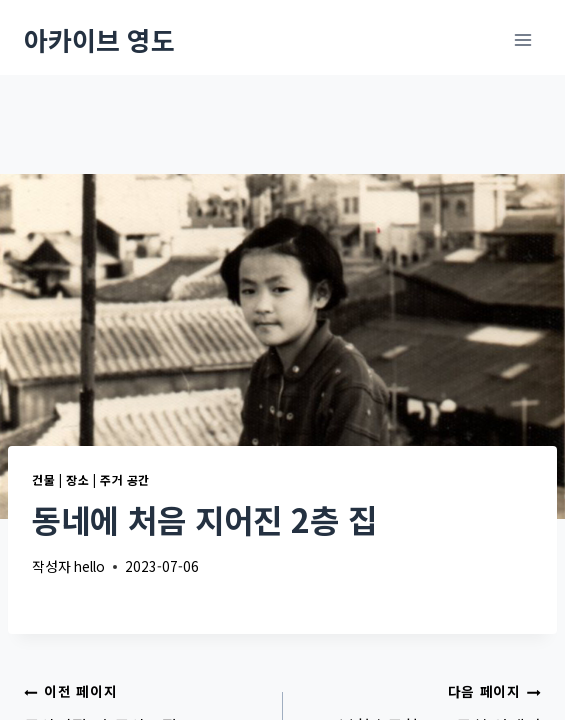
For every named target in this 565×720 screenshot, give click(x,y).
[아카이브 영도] (99, 39)
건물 (43, 479)
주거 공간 (125, 479)
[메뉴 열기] (522, 39)
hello (89, 566)
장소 (77, 479)
